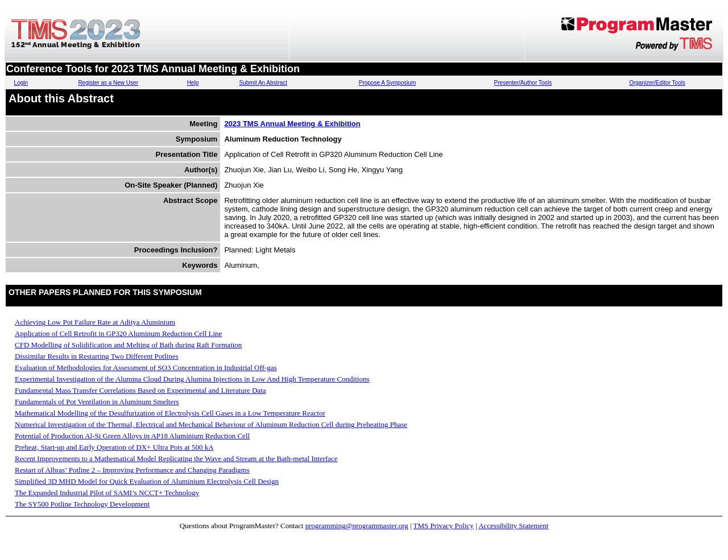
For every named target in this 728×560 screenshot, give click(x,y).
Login (21, 83)
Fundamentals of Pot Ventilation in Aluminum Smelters (97, 402)
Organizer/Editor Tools (657, 83)
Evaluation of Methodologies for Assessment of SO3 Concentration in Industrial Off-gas (146, 368)
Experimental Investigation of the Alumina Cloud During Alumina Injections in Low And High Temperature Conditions (192, 379)
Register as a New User (108, 83)
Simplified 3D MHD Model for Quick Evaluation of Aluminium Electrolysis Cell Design (147, 481)
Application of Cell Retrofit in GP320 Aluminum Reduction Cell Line (118, 333)
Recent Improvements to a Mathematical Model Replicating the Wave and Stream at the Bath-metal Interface (176, 459)
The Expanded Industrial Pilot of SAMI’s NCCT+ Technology (107, 493)
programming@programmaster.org (357, 526)
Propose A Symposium (388, 83)
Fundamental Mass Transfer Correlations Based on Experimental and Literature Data (140, 390)
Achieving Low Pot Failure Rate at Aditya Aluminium (95, 322)
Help (193, 83)
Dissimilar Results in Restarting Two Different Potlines (96, 356)
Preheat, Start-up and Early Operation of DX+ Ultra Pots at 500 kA (114, 447)
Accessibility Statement (513, 526)
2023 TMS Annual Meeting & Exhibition (292, 124)
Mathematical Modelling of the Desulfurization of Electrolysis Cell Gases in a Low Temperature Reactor (170, 413)
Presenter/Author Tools (523, 83)
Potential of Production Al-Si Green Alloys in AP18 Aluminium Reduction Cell (132, 436)
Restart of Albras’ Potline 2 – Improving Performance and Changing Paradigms (132, 470)
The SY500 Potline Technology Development (82, 504)
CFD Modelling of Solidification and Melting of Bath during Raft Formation (128, 345)
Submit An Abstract (264, 83)
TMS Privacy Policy (444, 526)
